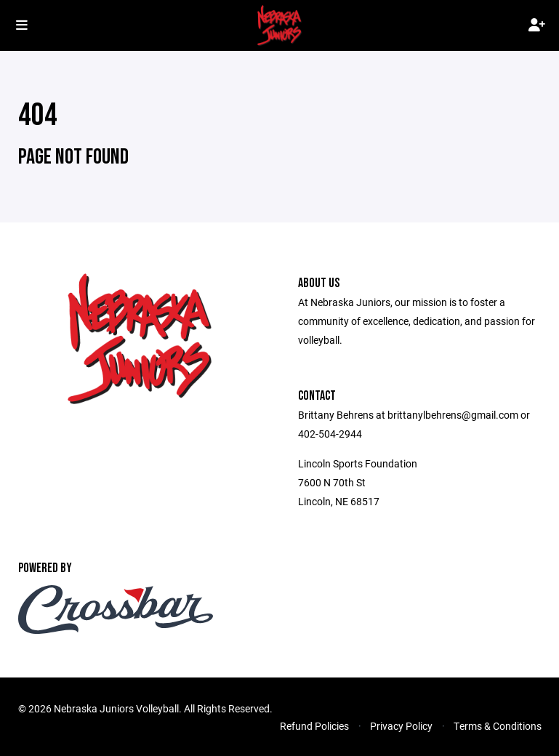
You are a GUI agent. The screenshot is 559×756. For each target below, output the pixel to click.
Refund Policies (314, 726)
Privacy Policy (401, 726)
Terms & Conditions (498, 726)
